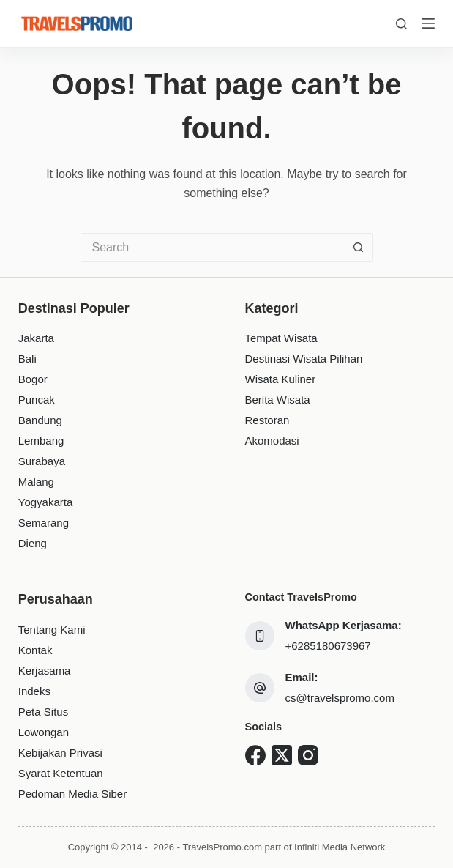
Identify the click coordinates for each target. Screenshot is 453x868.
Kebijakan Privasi (60, 753)
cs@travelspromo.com (340, 698)
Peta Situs (43, 712)
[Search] (401, 24)
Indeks (34, 691)
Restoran (267, 420)
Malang (36, 482)
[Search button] (359, 248)
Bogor (33, 379)
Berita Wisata (278, 400)
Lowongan (44, 732)
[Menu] (428, 23)
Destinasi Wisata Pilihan (304, 359)
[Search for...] (212, 248)
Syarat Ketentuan (61, 773)
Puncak (37, 400)
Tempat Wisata (281, 338)
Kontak (35, 650)
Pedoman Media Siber (72, 794)
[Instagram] (308, 755)
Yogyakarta (46, 502)
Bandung (40, 420)
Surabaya (42, 461)
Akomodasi (272, 441)
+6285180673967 (328, 646)
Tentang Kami (52, 630)
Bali (27, 359)
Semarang (44, 523)
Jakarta (36, 338)
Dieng (33, 543)
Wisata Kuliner (281, 379)
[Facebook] (255, 755)
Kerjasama (45, 671)
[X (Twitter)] (282, 755)
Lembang (41, 441)
